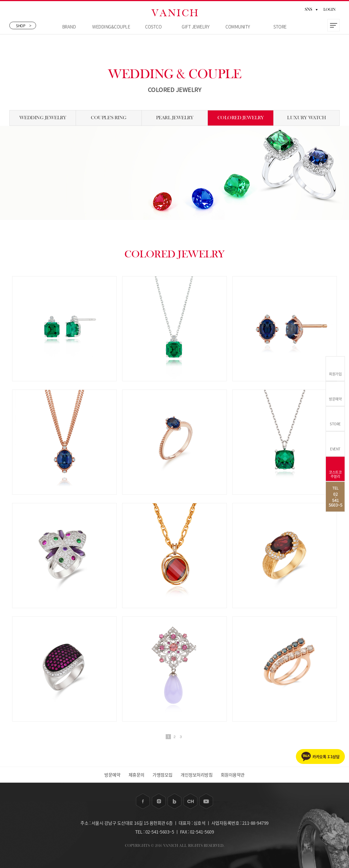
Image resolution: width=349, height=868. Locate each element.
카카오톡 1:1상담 (326, 757)
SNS (311, 9)
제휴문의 (137, 775)
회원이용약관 (233, 775)
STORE (280, 26)
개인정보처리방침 (197, 775)
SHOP (24, 25)
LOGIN (330, 10)
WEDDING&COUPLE (111, 26)
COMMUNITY (238, 26)
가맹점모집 (163, 775)
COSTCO (153, 26)
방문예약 (112, 775)
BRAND (69, 26)
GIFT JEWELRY (195, 26)
